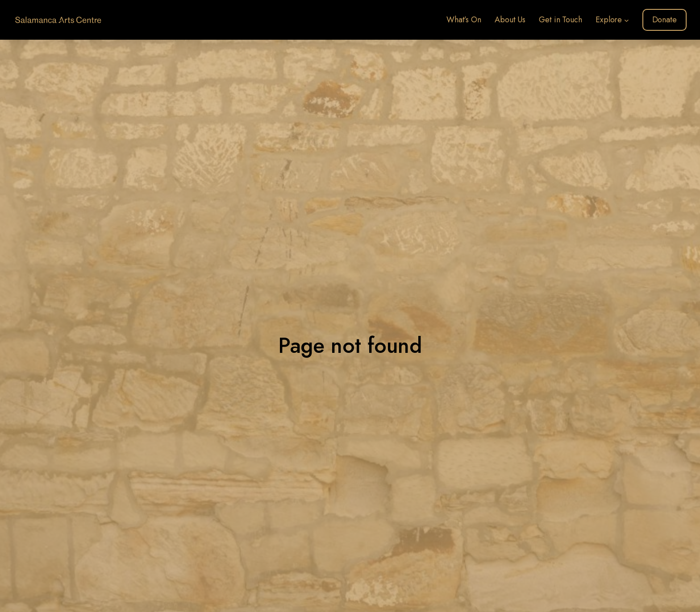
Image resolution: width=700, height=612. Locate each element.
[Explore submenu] (627, 20)
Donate (665, 20)
